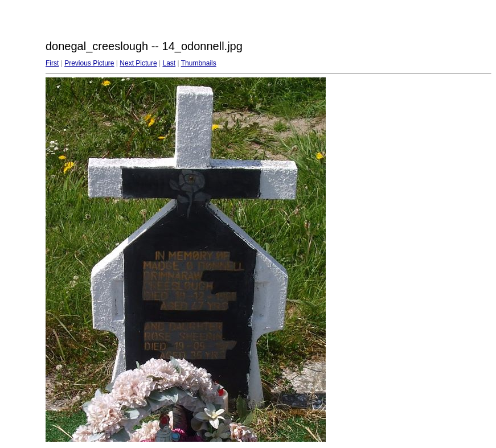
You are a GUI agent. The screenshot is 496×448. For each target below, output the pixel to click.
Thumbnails (199, 63)
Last (169, 63)
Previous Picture (89, 63)
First (52, 63)
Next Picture (138, 63)
